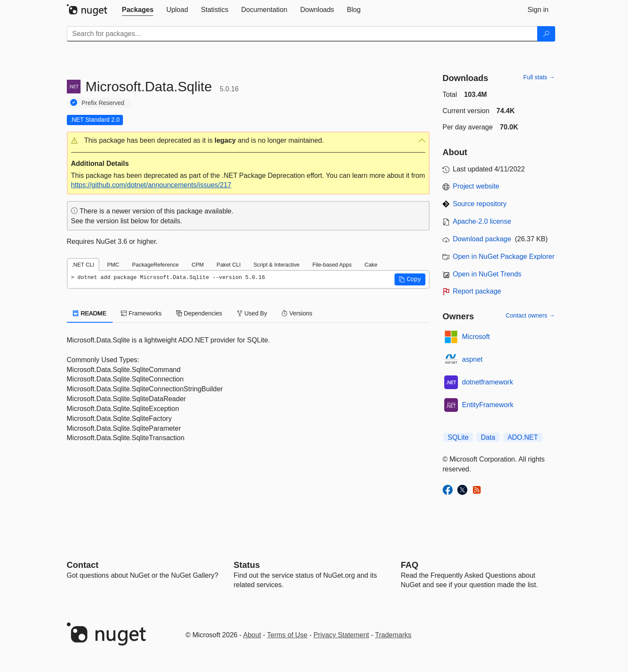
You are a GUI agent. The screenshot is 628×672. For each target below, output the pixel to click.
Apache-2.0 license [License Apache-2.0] (482, 221)
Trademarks (393, 635)
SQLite (458, 437)
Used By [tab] (252, 313)
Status (247, 565)
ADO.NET (523, 437)
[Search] (546, 34)
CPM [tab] (197, 265)
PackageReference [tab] (155, 265)
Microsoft (476, 337)
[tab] (138, 10)
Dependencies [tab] (199, 313)
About (252, 635)
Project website (476, 186)
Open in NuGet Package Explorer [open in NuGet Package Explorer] (504, 256)
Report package (477, 291)
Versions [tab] (297, 313)
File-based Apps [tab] (332, 265)
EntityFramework (488, 405)
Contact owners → (530, 315)
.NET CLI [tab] (83, 265)
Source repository (480, 204)
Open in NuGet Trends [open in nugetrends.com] (487, 274)
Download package (482, 239)
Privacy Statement (341, 635)
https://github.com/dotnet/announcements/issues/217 (151, 185)
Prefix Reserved (103, 103)
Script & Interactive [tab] (277, 265)
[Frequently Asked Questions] (410, 565)
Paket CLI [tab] (229, 265)
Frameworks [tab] (141, 313)
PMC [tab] (113, 265)
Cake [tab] (371, 265)
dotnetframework (488, 382)
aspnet (472, 359)
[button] (248, 141)
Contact (83, 565)
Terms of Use (287, 635)
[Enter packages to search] (302, 34)
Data (488, 437)
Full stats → (539, 77)
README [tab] (90, 313)
